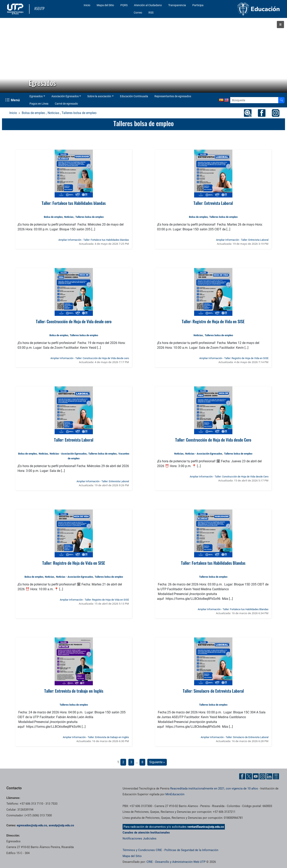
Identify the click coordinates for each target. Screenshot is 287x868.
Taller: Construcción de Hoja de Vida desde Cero (213, 440)
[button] (280, 25)
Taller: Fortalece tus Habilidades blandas (74, 203)
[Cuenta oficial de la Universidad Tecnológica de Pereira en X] (249, 776)
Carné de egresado (66, 104)
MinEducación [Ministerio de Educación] (175, 794)
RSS (151, 13)
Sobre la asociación (99, 96)
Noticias (53, 113)
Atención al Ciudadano (148, 5)
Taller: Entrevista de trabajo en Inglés (74, 691)
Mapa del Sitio (105, 5)
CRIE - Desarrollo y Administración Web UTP (176, 862)
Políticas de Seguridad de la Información (191, 850)
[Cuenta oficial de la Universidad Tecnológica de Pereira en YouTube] (256, 776)
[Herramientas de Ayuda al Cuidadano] (276, 776)
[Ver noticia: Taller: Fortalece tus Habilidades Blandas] (213, 533)
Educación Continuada (134, 96)
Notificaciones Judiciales (140, 839)
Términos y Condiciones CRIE (142, 850)
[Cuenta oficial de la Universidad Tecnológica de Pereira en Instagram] (262, 776)
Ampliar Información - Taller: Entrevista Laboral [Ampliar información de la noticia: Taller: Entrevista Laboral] (242, 240)
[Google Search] (254, 100)
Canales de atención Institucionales (146, 833)
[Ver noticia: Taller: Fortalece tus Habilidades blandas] (74, 174)
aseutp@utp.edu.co (61, 825)
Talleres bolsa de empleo (79, 113)
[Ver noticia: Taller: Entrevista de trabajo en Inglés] (74, 661)
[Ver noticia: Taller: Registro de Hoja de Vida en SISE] (213, 292)
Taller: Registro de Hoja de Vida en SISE (213, 321)
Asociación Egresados (65, 96)
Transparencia (177, 5)
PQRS (124, 5)
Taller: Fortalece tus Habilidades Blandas (213, 563)
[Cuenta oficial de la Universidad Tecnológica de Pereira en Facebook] (242, 776)
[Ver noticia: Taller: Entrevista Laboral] (213, 174)
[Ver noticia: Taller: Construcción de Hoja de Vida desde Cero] (213, 410)
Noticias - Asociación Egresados (68, 454)
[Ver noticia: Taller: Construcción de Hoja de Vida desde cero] (74, 292)
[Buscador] (281, 100)
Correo (138, 13)
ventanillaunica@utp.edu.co (206, 827)
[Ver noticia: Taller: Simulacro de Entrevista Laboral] (213, 661)
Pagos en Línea (39, 104)
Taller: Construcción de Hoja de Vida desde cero (74, 321)
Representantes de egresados (173, 96)
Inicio (87, 5)
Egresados (36, 96)
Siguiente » (157, 762)
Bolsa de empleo (33, 113)
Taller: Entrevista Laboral (213, 203)
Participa (198, 5)
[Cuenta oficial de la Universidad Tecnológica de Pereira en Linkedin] (269, 776)
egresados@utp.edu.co (32, 825)
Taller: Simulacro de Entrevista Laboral (213, 691)
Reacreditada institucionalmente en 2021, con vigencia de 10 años (214, 788)
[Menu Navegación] (13, 100)
